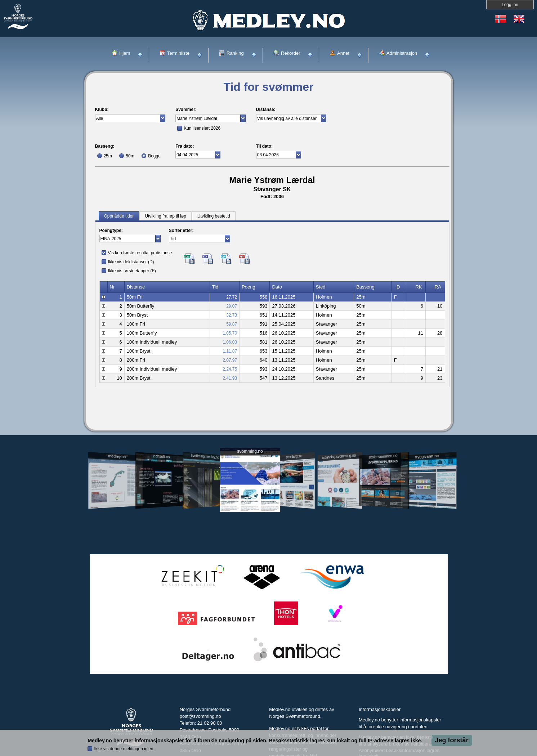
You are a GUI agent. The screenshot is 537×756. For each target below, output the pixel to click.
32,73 (232, 315)
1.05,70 (230, 333)
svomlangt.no (294, 457)
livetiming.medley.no (205, 457)
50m (130, 156)
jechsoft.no (161, 456)
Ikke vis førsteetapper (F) (132, 271)
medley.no (117, 456)
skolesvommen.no (383, 456)
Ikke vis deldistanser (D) (131, 262)
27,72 (232, 297)
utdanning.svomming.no (339, 456)
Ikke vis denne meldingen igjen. (124, 749)
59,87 (232, 324)
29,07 (232, 306)
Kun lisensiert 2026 (202, 128)
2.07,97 (230, 360)
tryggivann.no (427, 457)
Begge (154, 156)
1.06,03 (230, 342)
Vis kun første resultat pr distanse (140, 253)
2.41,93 (230, 378)
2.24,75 (230, 369)
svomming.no (250, 451)
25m (108, 156)
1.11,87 (230, 351)
